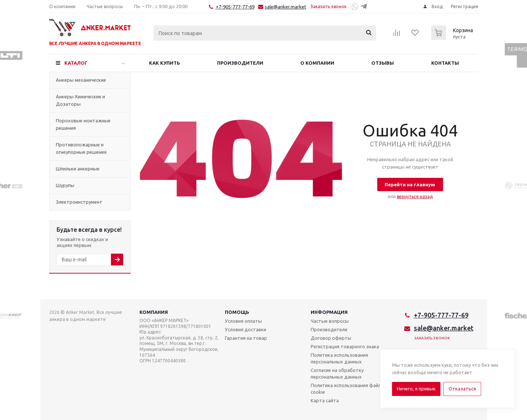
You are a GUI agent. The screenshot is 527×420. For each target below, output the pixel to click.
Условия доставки (246, 329)
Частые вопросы (330, 321)
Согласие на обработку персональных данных (337, 373)
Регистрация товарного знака (345, 346)
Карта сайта (325, 400)
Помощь (237, 312)
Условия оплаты (243, 321)
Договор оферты (331, 338)
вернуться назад (415, 197)
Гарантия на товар (246, 338)
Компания (154, 312)
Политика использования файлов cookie (349, 389)
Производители (329, 329)
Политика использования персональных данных (339, 358)
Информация (329, 312)
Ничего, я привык (416, 389)
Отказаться (462, 389)
